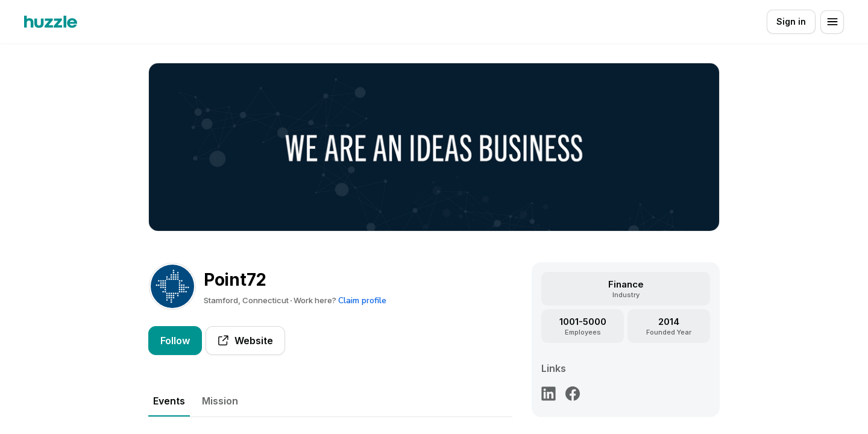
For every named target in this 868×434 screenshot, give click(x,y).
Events (169, 401)
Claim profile (362, 300)
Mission (220, 401)
